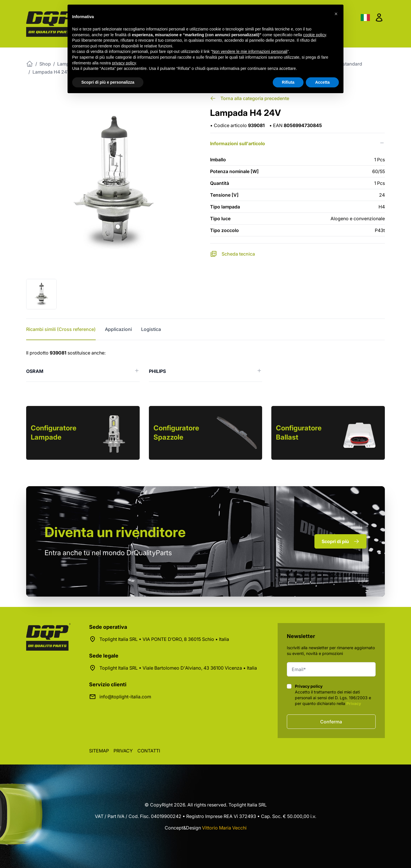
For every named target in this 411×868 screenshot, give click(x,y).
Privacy (354, 703)
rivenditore (115, 532)
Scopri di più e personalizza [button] (108, 82)
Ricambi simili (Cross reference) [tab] (61, 329)
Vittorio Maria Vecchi (224, 828)
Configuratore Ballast (299, 433)
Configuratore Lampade (54, 433)
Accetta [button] (322, 82)
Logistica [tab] (151, 329)
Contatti (149, 751)
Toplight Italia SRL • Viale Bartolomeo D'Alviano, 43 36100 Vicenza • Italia (178, 668)
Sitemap (99, 751)
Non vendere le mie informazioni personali (250, 51)
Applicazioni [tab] (118, 329)
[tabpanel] (205, 366)
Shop (45, 64)
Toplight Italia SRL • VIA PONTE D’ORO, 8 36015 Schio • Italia (164, 639)
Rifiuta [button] (288, 82)
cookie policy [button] (315, 35)
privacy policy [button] (124, 63)
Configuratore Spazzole (176, 433)
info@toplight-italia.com (125, 697)
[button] (336, 14)
